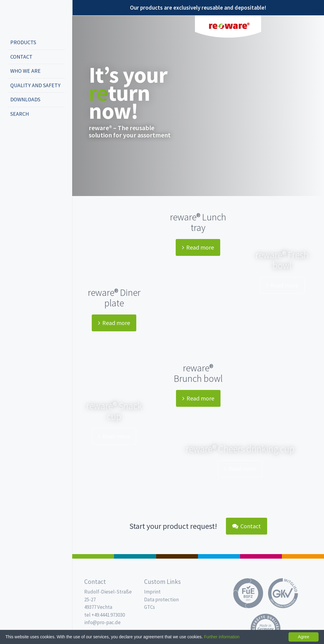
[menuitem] (36, 43)
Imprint (152, 592)
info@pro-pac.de (102, 622)
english (23, 134)
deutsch (14, 134)
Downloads (25, 99)
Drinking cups (219, 556)
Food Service (261, 556)
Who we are (25, 71)
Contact (21, 57)
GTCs (150, 607)
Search (20, 114)
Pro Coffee (177, 556)
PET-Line (303, 556)
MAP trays (135, 556)
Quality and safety (35, 85)
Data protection (161, 600)
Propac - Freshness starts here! (30, 18)
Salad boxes (93, 556)
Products (23, 42)
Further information (222, 637)
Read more (198, 247)
